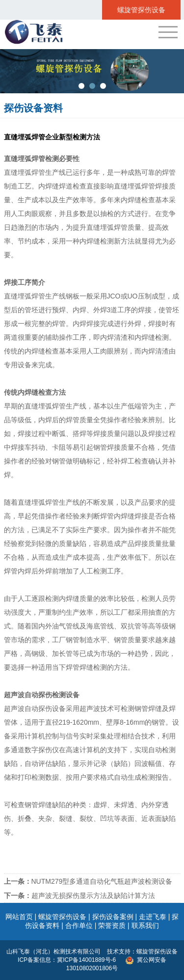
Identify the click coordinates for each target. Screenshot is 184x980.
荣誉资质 (112, 926)
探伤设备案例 (113, 917)
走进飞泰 (153, 917)
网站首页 (19, 917)
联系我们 (145, 926)
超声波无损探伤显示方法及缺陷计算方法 (79, 896)
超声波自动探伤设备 (35, 708)
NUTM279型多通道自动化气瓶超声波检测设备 (88, 881)
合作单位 (79, 926)
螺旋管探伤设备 (62, 917)
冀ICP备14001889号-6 (87, 960)
